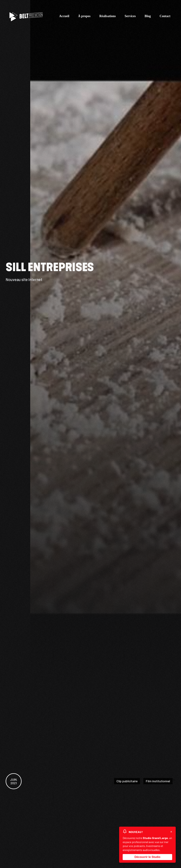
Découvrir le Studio (148, 857)
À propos (84, 17)
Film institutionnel (158, 781)
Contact (165, 17)
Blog (148, 17)
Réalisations (108, 17)
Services (130, 17)
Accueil (64, 17)
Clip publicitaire (127, 781)
